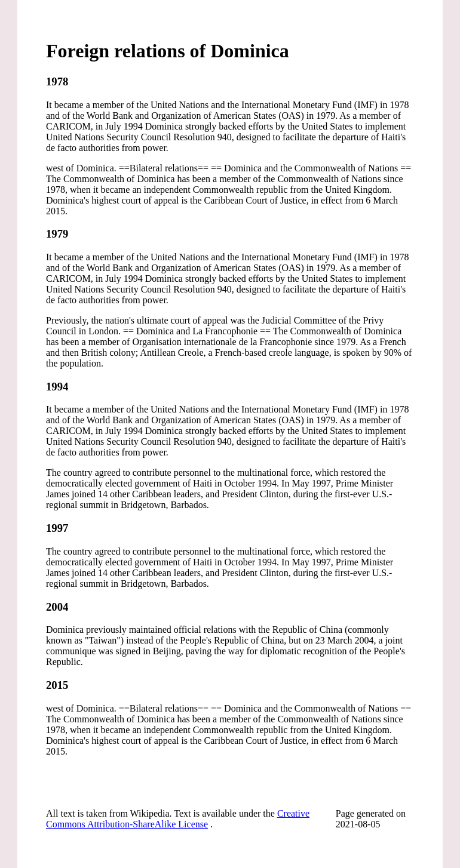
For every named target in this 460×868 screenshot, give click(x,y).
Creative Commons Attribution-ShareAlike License (178, 819)
